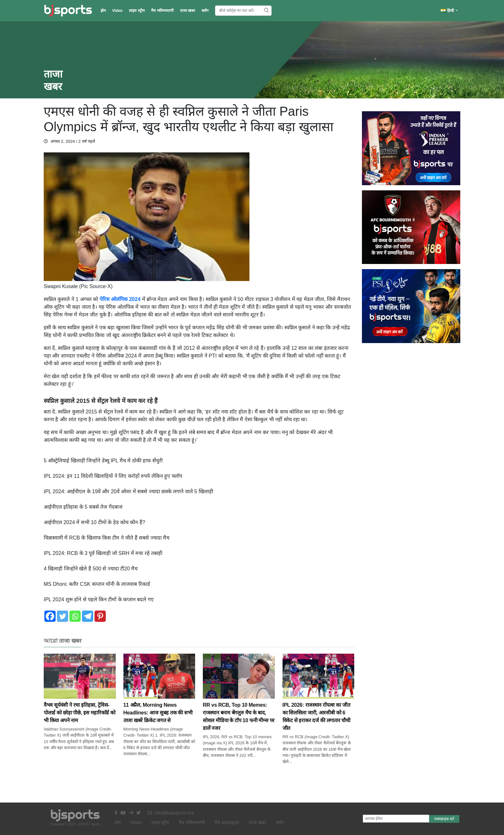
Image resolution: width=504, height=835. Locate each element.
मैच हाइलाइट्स (227, 822)
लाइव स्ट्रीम (137, 11)
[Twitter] (63, 616)
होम (103, 11)
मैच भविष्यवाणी (162, 11)
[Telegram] (88, 616)
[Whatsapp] (75, 616)
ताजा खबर (188, 11)
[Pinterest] (100, 616)
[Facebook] (50, 616)
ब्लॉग (205, 11)
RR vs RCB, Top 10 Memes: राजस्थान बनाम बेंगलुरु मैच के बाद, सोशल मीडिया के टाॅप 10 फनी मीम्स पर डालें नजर (239, 703)
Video (117, 11)
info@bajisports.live (171, 813)
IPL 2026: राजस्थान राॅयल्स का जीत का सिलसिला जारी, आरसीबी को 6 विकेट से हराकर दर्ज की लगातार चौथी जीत (319, 703)
